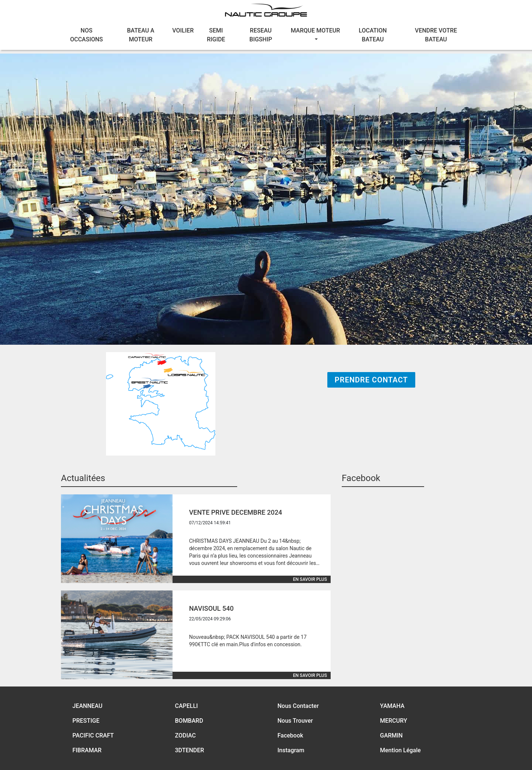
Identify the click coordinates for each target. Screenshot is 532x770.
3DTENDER (190, 750)
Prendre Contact (371, 380)
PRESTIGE (86, 721)
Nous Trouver (295, 721)
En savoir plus (310, 579)
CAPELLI (187, 706)
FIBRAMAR (87, 750)
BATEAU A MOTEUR (141, 35)
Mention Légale (400, 750)
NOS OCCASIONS (87, 35)
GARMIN (391, 735)
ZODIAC (186, 735)
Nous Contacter (298, 706)
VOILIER (183, 30)
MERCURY (394, 721)
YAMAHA (392, 706)
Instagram (291, 750)
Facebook (290, 735)
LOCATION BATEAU (373, 35)
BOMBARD (189, 721)
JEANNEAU (87, 706)
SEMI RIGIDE (216, 35)
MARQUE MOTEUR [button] (315, 30)
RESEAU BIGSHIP (261, 35)
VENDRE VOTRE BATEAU (436, 35)
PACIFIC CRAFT (93, 735)
